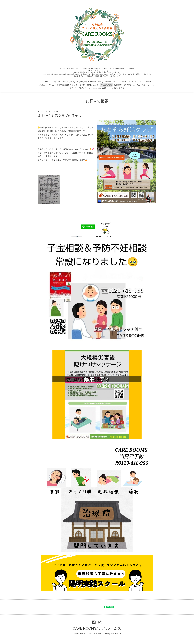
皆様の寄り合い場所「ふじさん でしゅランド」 (135, 85)
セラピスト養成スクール (80, 88)
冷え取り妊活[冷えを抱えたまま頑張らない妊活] (83, 82)
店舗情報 (147, 82)
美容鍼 (108, 82)
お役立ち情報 (106, 85)
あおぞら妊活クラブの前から (60, 116)
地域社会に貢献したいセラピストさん (109, 88)
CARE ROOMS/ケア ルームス (97, 628)
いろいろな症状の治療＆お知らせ (63, 85)
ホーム (46, 82)
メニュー (43, 85)
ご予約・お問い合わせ (89, 85)
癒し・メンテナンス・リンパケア (127, 82)
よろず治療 (56, 82)
